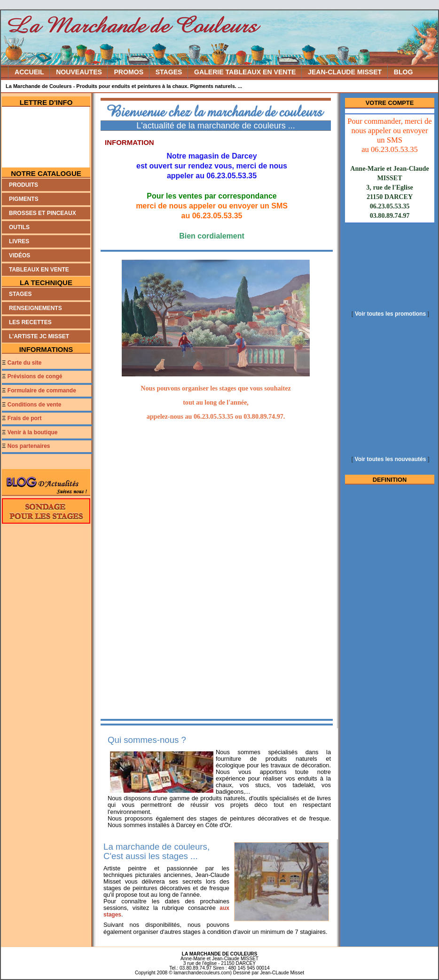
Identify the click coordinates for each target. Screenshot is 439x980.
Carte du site (25, 363)
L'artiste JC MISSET (39, 336)
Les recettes (30, 322)
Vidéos (20, 255)
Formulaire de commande (42, 390)
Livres (19, 241)
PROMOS (129, 72)
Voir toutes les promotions (390, 314)
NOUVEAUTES (79, 72)
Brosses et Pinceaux (43, 213)
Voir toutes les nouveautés (391, 459)
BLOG (404, 72)
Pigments (24, 199)
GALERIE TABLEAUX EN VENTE (245, 72)
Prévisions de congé (35, 376)
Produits (24, 185)
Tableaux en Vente (39, 270)
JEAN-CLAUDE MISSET (345, 72)
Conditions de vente (35, 405)
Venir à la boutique (33, 432)
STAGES (169, 72)
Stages (20, 294)
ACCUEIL (29, 72)
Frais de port (25, 418)
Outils (19, 227)
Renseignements (35, 308)
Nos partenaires (29, 446)
